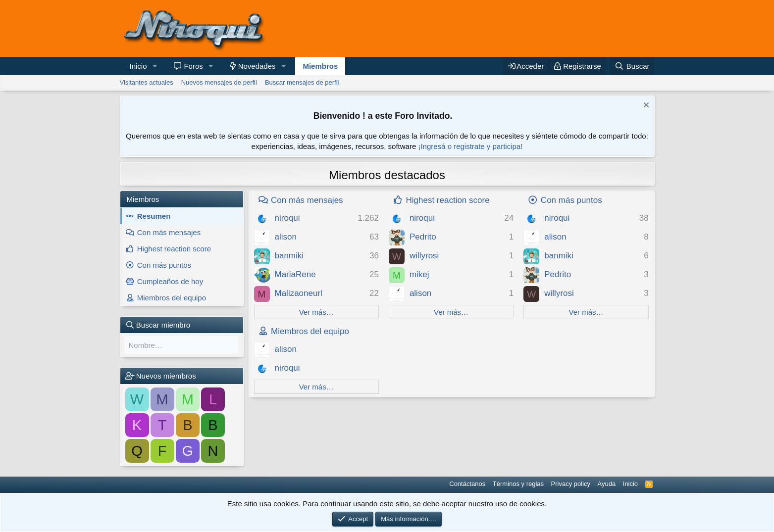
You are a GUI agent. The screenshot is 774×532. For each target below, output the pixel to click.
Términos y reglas (518, 484)
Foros (193, 66)
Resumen (154, 216)
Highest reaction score (174, 249)
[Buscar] (632, 66)
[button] (155, 66)
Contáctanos (467, 484)
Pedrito (423, 237)
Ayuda (607, 484)
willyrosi (424, 256)
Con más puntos (164, 265)
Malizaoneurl (299, 293)
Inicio (138, 66)
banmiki (289, 256)
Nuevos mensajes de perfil (219, 82)
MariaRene (295, 274)
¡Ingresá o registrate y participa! (470, 146)
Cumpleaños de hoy (170, 281)
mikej (419, 274)
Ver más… (316, 312)
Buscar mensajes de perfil (302, 82)
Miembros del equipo (172, 298)
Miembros (320, 66)
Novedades (257, 66)
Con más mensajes (169, 232)
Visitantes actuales (147, 82)
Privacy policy (571, 484)
